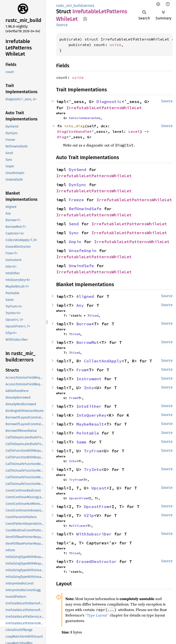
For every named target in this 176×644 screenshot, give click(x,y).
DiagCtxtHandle (73, 131)
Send (74, 224)
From (81, 370)
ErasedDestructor (96, 561)
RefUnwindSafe (85, 209)
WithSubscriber (94, 534)
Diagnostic (109, 102)
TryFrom (93, 451)
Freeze (76, 200)
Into (89, 388)
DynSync (78, 185)
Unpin (75, 242)
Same (81, 442)
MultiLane (77, 526)
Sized (94, 315)
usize (115, 45)
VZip (89, 515)
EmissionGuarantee (85, 118)
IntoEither (89, 406)
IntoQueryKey (91, 415)
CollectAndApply (103, 361)
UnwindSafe (81, 266)
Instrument (89, 379)
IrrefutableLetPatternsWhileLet (104, 108)
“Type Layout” (97, 615)
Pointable (88, 433)
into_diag (74, 126)
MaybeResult (90, 424)
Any (80, 305)
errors (89, 6)
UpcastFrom (78, 498)
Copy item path (85, 19)
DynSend (78, 170)
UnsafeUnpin (83, 251)
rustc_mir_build (69, 6)
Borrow (84, 324)
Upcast (99, 488)
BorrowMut (88, 342)
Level (134, 131)
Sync (74, 233)
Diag (62, 137)
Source (62, 25)
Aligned (85, 296)
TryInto (93, 469)
